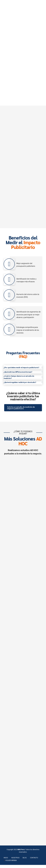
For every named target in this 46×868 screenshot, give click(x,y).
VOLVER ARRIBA (11, 864)
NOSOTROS (15, 861)
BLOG (25, 861)
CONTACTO (34, 861)
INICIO (6, 861)
